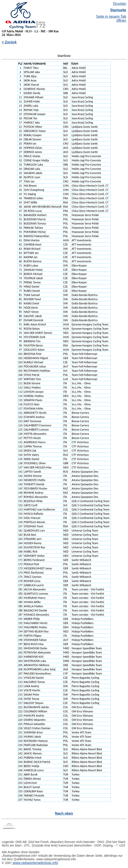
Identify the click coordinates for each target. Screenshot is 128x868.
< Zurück (9, 42)
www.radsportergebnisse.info (35, 863)
